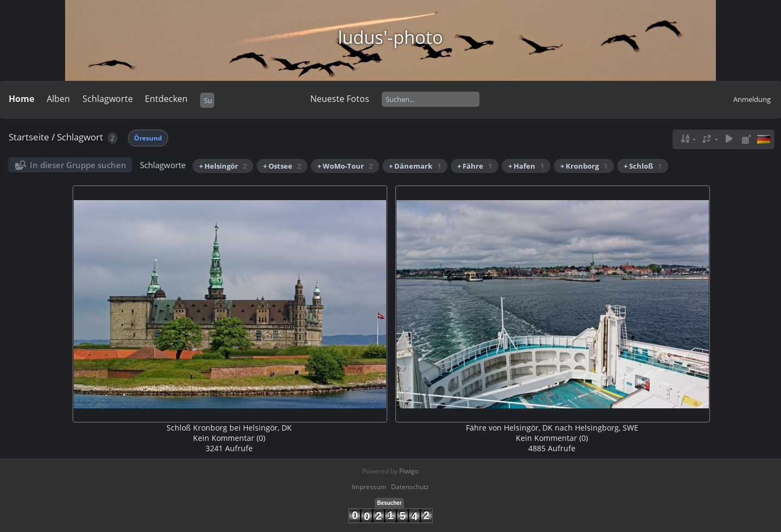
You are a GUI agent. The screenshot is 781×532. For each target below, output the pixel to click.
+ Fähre (475, 166)
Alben (58, 99)
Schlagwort (80, 137)
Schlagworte (108, 99)
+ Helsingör (223, 166)
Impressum (369, 487)
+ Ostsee (282, 166)
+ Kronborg (584, 166)
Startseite (29, 137)
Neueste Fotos (340, 99)
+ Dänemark (415, 166)
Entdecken (166, 99)
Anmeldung (752, 99)
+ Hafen (526, 166)
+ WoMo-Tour (345, 166)
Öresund (148, 138)
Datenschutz (410, 487)
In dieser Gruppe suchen (78, 165)
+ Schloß (643, 166)
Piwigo (409, 471)
